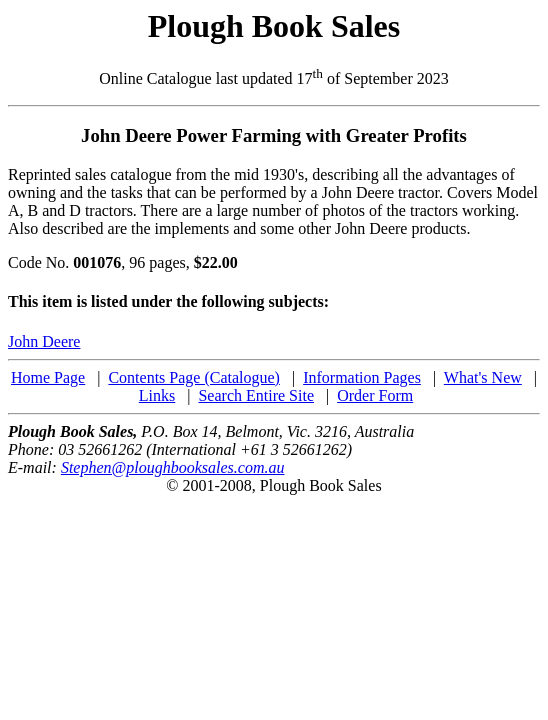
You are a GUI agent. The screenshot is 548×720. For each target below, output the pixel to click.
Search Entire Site (256, 395)
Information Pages (362, 377)
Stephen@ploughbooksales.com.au (173, 467)
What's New (483, 377)
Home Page (48, 377)
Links (157, 395)
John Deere (44, 341)
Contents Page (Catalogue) (194, 377)
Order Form (375, 395)
